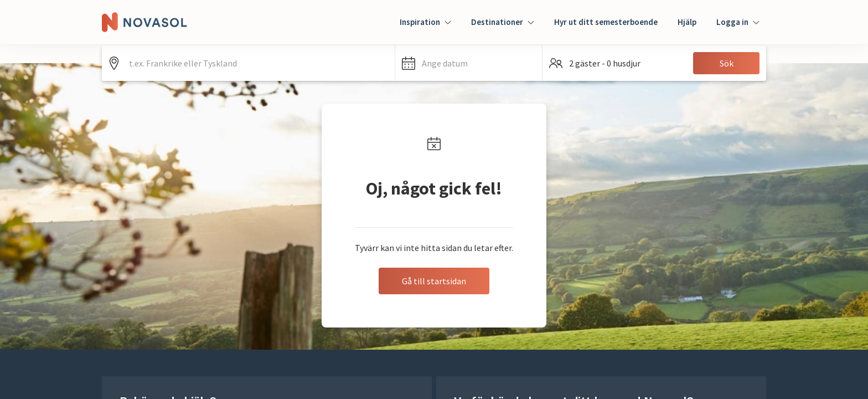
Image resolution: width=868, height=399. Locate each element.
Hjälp (687, 22)
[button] (469, 63)
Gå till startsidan (434, 281)
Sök (727, 63)
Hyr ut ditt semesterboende (606, 22)
